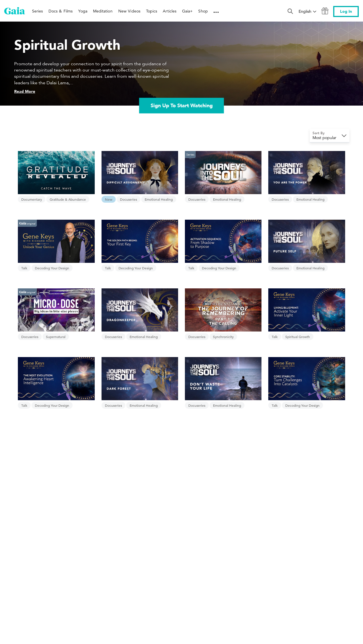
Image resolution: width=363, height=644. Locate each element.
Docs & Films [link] (61, 11)
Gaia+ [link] (187, 11)
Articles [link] (170, 11)
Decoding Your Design (52, 268)
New (109, 199)
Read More (25, 92)
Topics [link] (152, 11)
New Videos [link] (129, 11)
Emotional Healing (159, 199)
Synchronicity (223, 337)
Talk (24, 268)
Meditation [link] (103, 11)
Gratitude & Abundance (68, 199)
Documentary (32, 199)
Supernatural (56, 337)
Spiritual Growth (298, 337)
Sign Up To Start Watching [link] (182, 106)
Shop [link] (203, 11)
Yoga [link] (83, 11)
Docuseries (128, 199)
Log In (346, 11)
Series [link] (37, 11)
